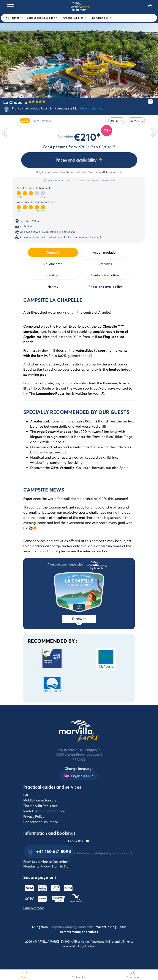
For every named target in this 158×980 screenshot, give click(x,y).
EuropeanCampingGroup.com (71, 927)
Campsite (53, 252)
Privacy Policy (34, 816)
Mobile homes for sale (40, 800)
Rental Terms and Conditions (45, 811)
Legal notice (87, 946)
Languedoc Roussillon (39, 108)
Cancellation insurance (41, 822)
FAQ (27, 795)
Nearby (53, 287)
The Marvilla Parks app (40, 806)
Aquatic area (53, 264)
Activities (105, 264)
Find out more (34, 908)
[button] (79, 776)
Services (53, 275)
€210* (87, 137)
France (17, 108)
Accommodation (105, 252)
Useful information (105, 275)
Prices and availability (76, 160)
